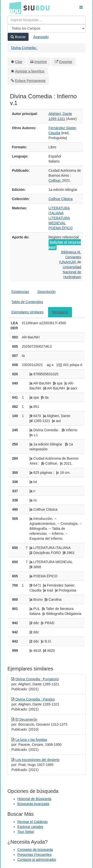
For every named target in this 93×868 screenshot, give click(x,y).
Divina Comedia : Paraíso (35, 699)
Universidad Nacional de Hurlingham (72, 272)
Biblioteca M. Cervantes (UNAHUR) (70, 257)
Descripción (46, 292)
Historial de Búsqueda (34, 799)
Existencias (20, 292)
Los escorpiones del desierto (37, 760)
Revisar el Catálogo (32, 822)
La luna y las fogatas (31, 740)
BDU (14, 8)
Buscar (18, 37)
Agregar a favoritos (30, 71)
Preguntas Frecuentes (34, 855)
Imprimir (41, 62)
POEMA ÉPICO (61, 228)
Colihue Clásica (61, 199)
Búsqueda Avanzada (33, 804)
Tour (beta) (26, 832)
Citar (19, 62)
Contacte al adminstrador (37, 860)
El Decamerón (26, 719)
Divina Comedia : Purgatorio (37, 679)
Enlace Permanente (30, 81)
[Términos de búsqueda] (46, 20)
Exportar (66, 62)
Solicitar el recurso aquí (65, 245)
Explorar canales (30, 827)
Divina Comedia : (24, 48)
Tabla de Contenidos (27, 302)
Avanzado (41, 37)
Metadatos (60, 312)
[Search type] (46, 28)
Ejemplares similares (27, 312)
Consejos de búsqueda (35, 850)
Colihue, (55, 180)
